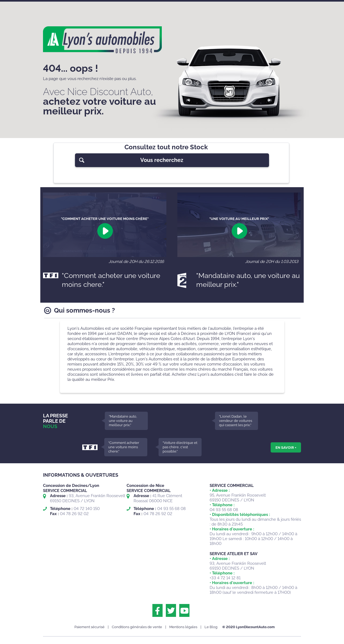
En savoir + (286, 447)
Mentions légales (183, 627)
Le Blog (211, 627)
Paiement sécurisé (89, 627)
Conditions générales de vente (137, 627)
